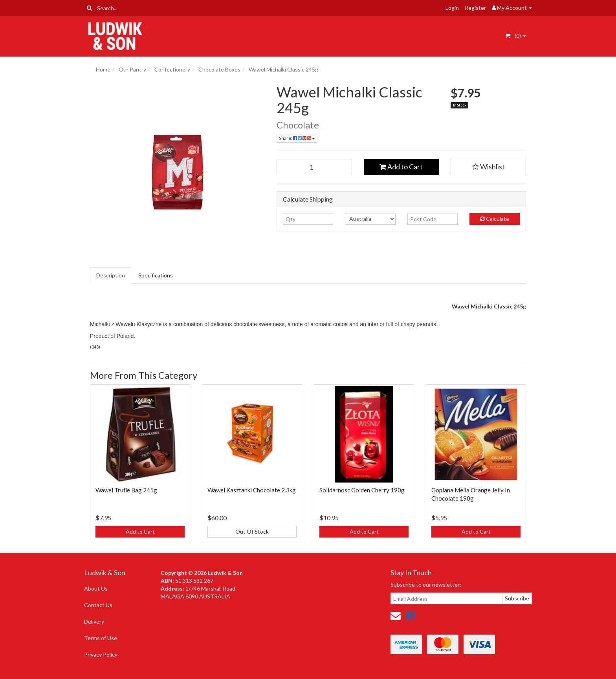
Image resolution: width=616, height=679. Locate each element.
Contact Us (98, 605)
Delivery (94, 621)
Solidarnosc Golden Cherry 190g (362, 490)
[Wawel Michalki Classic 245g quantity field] (314, 167)
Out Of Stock (252, 531)
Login (452, 8)
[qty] (308, 219)
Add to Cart (401, 167)
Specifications (156, 275)
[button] (488, 167)
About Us (96, 588)
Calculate (495, 219)
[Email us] (396, 615)
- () (516, 36)
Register (475, 8)
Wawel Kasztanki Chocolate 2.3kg (252, 490)
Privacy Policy (101, 654)
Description (111, 275)
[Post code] (433, 219)
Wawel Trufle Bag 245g (126, 490)
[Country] (370, 219)
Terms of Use (101, 638)
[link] (411, 615)
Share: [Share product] (297, 138)
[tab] (111, 275)
